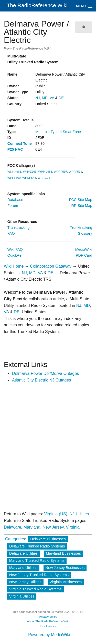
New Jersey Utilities (25, 582)
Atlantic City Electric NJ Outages (41, 380)
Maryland (32, 527)
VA (52, 98)
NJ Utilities (79, 514)
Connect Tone (20, 144)
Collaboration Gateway (51, 266)
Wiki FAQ (15, 249)
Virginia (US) (56, 514)
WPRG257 (45, 178)
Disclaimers (48, 626)
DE (61, 98)
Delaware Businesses (48, 539)
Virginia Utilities (22, 596)
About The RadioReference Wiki (48, 621)
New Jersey (53, 527)
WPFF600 (14, 178)
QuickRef (15, 255)
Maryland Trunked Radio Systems (37, 560)
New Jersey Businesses (65, 568)
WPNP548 (29, 178)
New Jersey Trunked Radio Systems (39, 575)
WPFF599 (76, 172)
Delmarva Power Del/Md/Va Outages (45, 373)
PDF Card (84, 255)
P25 (11, 149)
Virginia (73, 527)
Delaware (13, 527)
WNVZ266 (30, 172)
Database (15, 200)
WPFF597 (61, 172)
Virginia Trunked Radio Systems (35, 589)
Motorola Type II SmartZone (58, 132)
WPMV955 (45, 172)
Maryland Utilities (23, 568)
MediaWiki (84, 249)
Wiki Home (14, 266)
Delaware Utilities (23, 553)
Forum (13, 206)
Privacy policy (48, 617)
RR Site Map (82, 206)
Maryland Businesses (63, 553)
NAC (19, 149)
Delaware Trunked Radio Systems (37, 546)
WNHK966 (14, 172)
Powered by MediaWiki (49, 635)
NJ (38, 98)
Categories (15, 539)
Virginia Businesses (66, 582)
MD (45, 98)
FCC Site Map (81, 200)
